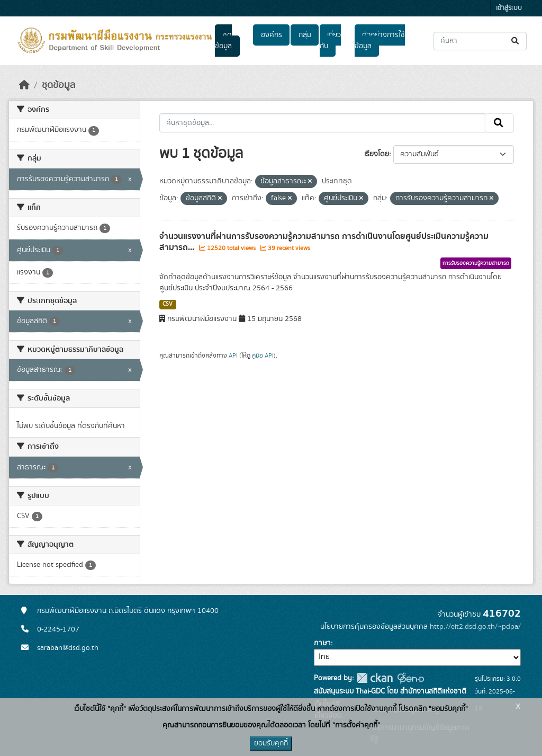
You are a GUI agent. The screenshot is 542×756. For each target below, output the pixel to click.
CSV (168, 304)
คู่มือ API (263, 355)
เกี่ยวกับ (330, 41)
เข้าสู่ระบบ (509, 8)
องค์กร (272, 35)
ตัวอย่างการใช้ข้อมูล (380, 41)
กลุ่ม (305, 35)
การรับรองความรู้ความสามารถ (476, 263)
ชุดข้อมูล (223, 41)
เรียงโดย (377, 154)
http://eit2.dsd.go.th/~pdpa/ (475, 627)
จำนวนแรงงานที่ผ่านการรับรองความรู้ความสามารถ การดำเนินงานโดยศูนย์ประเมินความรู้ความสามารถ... (324, 242)
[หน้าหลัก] (24, 85)
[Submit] (516, 41)
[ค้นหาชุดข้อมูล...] (480, 41)
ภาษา (322, 643)
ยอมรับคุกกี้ (271, 743)
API (233, 355)
